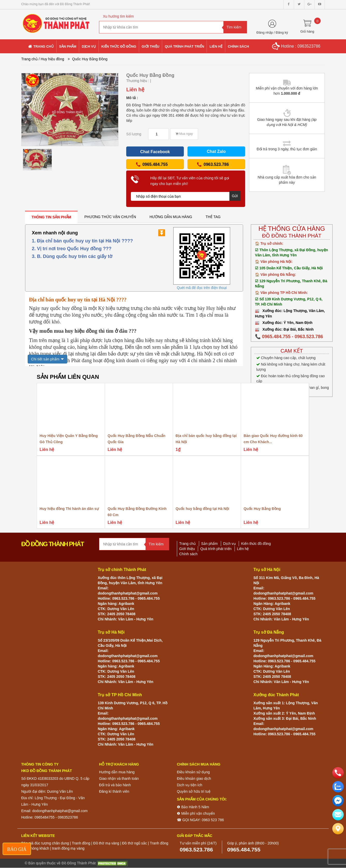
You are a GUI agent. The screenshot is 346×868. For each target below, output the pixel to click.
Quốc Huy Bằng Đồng (262, 509)
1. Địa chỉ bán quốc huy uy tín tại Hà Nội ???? (82, 241)
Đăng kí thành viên (114, 791)
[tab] (51, 217)
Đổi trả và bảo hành (115, 785)
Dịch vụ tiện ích (190, 785)
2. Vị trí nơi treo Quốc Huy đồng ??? (72, 249)
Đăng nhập (265, 32)
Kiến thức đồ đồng (256, 544)
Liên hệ (243, 549)
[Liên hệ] (338, 829)
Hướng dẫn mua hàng (117, 772)
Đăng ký (282, 32)
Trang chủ (29, 59)
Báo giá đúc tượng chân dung (45, 843)
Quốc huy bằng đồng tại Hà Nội (202, 509)
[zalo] (338, 787)
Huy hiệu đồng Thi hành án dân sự (69, 509)
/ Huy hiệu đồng (52, 59)
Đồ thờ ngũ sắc (134, 843)
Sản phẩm (209, 544)
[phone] (338, 773)
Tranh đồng (81, 843)
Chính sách (188, 554)
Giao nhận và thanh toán (119, 778)
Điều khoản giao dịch (194, 778)
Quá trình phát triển (216, 549)
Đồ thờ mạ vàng (106, 843)
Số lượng (134, 134)
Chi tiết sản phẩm (45, 359)
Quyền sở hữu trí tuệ (194, 791)
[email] (338, 801)
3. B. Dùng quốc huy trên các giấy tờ (72, 256)
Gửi (235, 196)
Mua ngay (184, 134)
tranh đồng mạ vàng (68, 848)
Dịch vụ (230, 544)
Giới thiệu (187, 549)
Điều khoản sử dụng (193, 772)
